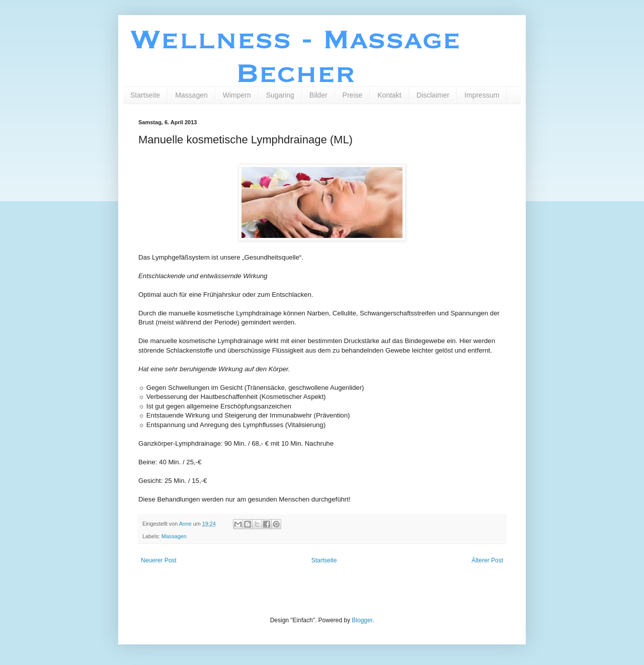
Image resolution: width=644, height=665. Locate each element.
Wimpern (237, 95)
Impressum (482, 95)
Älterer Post (487, 560)
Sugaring (280, 95)
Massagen (191, 95)
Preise (353, 95)
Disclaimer (433, 95)
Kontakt (389, 95)
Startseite (145, 95)
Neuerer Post (159, 560)
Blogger (362, 620)
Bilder (318, 95)
